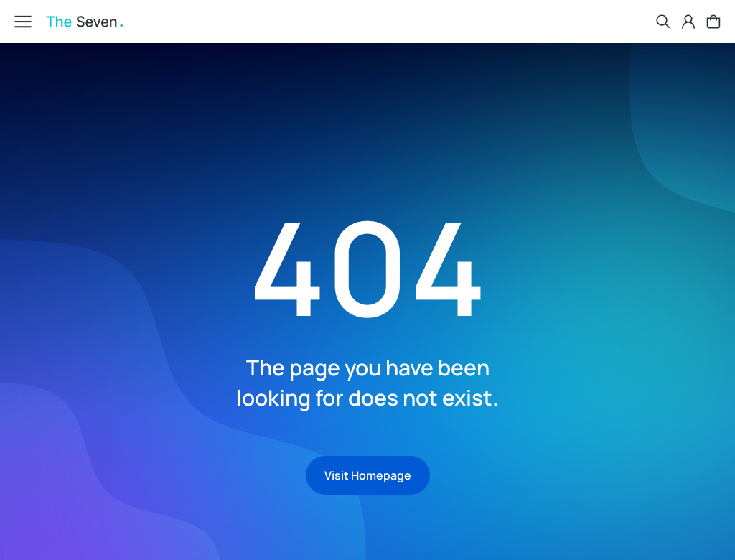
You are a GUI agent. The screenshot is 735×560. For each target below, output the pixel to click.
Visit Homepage (368, 475)
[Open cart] (713, 22)
